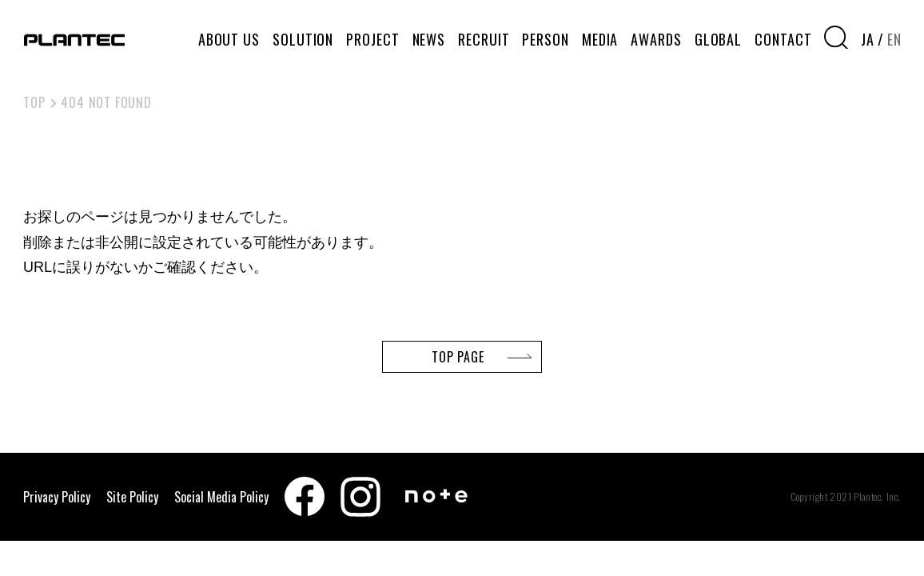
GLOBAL (718, 39)
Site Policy (132, 497)
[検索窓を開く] (836, 38)
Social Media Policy (221, 497)
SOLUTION (303, 39)
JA (868, 39)
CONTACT (783, 39)
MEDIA (600, 39)
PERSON (545, 39)
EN (894, 39)
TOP (34, 102)
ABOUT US (229, 39)
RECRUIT (484, 39)
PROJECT (372, 39)
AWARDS (656, 39)
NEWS (429, 39)
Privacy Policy (57, 497)
